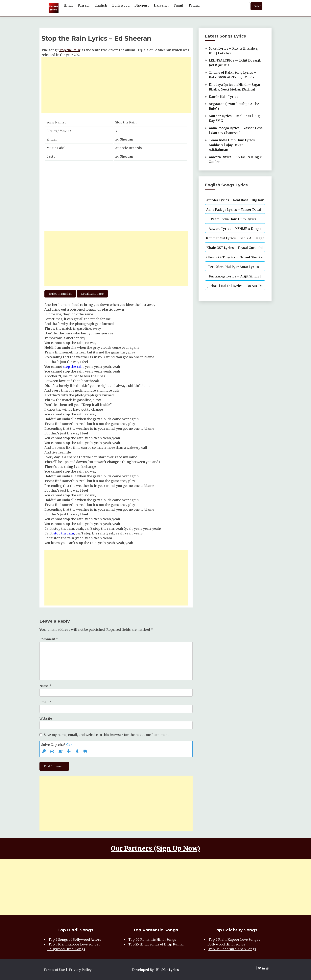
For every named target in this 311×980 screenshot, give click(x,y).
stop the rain (73, 367)
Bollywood (121, 5)
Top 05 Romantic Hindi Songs (152, 940)
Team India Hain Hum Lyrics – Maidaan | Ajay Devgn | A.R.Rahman (233, 145)
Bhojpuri (142, 5)
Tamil (178, 5)
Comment (49, 639)
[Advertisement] (116, 85)
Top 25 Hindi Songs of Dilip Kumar (156, 944)
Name (45, 686)
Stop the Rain (69, 50)
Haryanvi (161, 5)
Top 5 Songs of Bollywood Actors (75, 940)
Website (46, 718)
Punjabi (84, 5)
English (101, 5)
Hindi (68, 5)
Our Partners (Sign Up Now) (155, 848)
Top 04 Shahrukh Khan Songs (232, 949)
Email (46, 702)
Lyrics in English (60, 294)
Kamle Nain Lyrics (224, 97)
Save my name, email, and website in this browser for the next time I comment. (107, 735)
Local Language (92, 294)
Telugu (194, 5)
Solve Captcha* (57, 745)
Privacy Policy (80, 970)
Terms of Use (54, 970)
